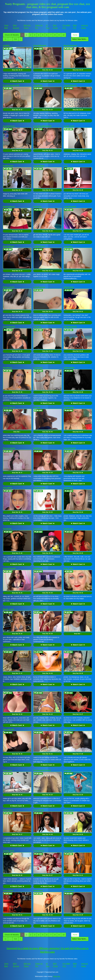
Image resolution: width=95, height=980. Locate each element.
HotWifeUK (38, 568)
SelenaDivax (8, 649)
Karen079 (67, 609)
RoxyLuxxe (8, 770)
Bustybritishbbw (10, 690)
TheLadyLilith (9, 729)
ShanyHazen (8, 891)
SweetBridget (39, 166)
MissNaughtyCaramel (42, 770)
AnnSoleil (37, 729)
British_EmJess (40, 609)
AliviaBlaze (38, 85)
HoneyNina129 (70, 448)
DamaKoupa (69, 407)
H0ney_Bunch (69, 729)
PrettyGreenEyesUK (11, 85)
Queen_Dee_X (9, 407)
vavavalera (68, 246)
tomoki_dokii (69, 126)
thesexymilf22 (39, 690)
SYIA (66, 166)
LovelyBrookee (70, 207)
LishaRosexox (39, 287)
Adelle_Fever (69, 810)
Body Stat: (17, 70)
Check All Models (12, 35)
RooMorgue (68, 529)
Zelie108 (37, 407)
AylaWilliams (69, 891)
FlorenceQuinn (9, 448)
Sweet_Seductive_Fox (73, 690)
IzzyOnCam (38, 368)
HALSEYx (37, 327)
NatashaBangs (9, 207)
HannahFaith (39, 810)
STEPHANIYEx (39, 488)
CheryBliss (7, 488)
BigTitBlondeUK (70, 327)
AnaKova (67, 770)
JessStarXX (38, 649)
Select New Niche (80, 39)
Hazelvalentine (9, 327)
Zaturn (66, 649)
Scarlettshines (9, 126)
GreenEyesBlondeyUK (42, 126)
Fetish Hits (57, 976)
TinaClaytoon (39, 851)
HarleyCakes (69, 287)
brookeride (38, 529)
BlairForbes (8, 810)
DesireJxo (37, 207)
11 (5, 39)
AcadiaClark (69, 851)
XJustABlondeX (40, 46)
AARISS (6, 46)
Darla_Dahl (68, 568)
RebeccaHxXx (9, 287)
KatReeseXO (8, 166)
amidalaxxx (68, 488)
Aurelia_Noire (9, 851)
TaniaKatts (7, 529)
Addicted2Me (69, 368)
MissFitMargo (9, 246)
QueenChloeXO (9, 568)
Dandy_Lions (8, 609)
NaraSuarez (38, 891)
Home (75, 35)
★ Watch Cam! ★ (17, 81)
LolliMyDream (39, 246)
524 (15, 39)
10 (64, 35)
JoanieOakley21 (70, 85)
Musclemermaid (70, 46)
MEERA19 (37, 448)
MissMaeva (8, 368)
